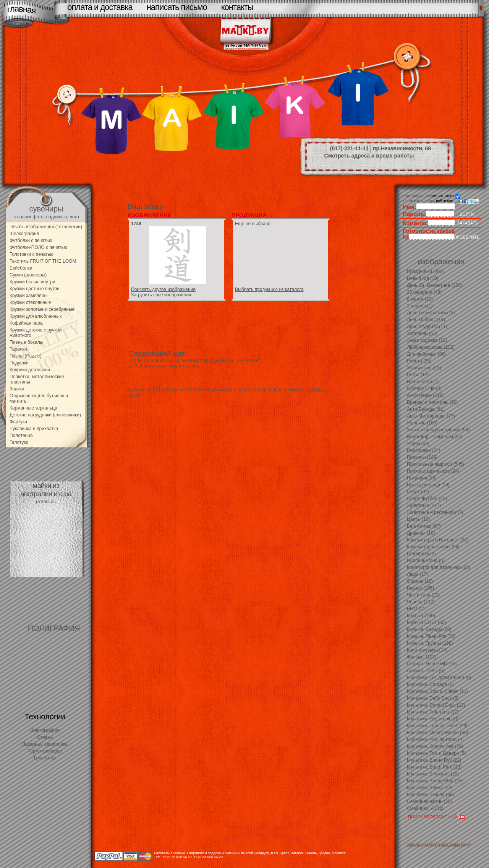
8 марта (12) (420, 299)
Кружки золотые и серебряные (42, 309)
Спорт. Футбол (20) (427, 499)
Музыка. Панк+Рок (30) (431, 636)
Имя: (410, 207)
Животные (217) (424, 506)
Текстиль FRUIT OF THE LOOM (43, 261)
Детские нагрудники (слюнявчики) (45, 415)
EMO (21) (417, 609)
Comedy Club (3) (424, 388)
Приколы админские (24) (433, 471)
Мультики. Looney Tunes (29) (437, 726)
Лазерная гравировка (45, 744)
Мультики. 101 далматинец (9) (439, 678)
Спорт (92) (418, 492)
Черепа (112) (421, 602)
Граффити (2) (421, 554)
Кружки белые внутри (32, 282)
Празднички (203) (425, 271)
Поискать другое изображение (163, 289)
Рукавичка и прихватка (34, 429)
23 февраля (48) (424, 292)
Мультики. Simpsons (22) (433, 774)
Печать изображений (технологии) (46, 227)
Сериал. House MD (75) (432, 664)
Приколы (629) (422, 457)
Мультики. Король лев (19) (435, 746)
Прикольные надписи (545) (436, 464)
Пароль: (414, 214)
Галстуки (19, 442)
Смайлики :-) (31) (425, 808)
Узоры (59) (418, 444)
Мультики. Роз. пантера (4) (435, 740)
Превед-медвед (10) (428, 485)
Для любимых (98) (426, 354)
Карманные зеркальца (33, 408)
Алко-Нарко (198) (425, 395)
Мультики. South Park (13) (434, 767)
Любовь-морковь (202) (431, 347)
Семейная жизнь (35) (429, 801)
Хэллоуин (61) (422, 333)
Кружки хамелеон (28, 296)
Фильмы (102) (422, 657)
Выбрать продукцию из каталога (269, 289)
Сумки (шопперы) (28, 275)
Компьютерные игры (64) (433, 547)
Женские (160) (422, 423)
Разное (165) (420, 588)
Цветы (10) (418, 519)
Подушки (19, 363)
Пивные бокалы (26, 342)
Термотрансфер (45, 751)
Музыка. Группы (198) (430, 643)
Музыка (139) (421, 616)
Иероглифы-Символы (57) (435, 437)
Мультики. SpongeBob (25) (435, 781)
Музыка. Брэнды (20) (429, 629)
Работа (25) (419, 361)
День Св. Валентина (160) (435, 285)
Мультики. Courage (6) (430, 684)
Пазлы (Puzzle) (26, 356)
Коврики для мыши (30, 370)
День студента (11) (427, 327)
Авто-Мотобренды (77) (431, 416)
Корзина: (415, 223)
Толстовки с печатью (32, 254)
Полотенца (21, 436)
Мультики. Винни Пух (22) (434, 760)
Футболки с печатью (31, 241)
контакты (237, 7)
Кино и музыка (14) (427, 650)
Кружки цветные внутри (35, 289)
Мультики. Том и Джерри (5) (436, 753)
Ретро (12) (418, 375)
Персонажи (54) (424, 450)
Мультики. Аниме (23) (430, 788)
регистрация (413, 196)
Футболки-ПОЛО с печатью (38, 247)
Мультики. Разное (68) (430, 795)
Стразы (45, 737)
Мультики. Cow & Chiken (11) (437, 691)
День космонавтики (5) (431, 313)
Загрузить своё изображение (162, 295)
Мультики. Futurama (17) (433, 712)
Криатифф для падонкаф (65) (439, 567)
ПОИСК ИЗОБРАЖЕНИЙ (432, 817)
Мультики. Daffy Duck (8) (433, 698)
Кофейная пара (26, 323)
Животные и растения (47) (435, 512)
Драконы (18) (421, 533)
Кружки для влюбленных (36, 316)
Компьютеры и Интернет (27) (438, 540)
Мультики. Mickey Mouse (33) (437, 733)
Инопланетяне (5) (426, 561)
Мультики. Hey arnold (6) (433, 719)
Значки (17, 389)
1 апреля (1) (420, 306)
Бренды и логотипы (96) (432, 402)
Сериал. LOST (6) (426, 671)
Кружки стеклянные (30, 302)
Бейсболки (21, 268)
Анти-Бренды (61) (426, 409)
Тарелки (18, 349)
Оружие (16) (420, 581)
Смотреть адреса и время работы (369, 156)
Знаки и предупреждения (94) (438, 430)
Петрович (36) (422, 478)
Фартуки (18, 422)
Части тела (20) (423, 595)
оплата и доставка (100, 7)
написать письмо (177, 7)
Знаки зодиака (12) (427, 340)
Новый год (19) (423, 278)
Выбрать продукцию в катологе (168, 366)
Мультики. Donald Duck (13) (436, 705)
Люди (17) (417, 574)
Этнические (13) (424, 368)
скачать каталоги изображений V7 (439, 845)
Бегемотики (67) (424, 526)
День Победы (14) (426, 320)
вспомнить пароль (418, 201)
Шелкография (24, 234)
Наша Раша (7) (423, 382)
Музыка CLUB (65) (426, 623)
